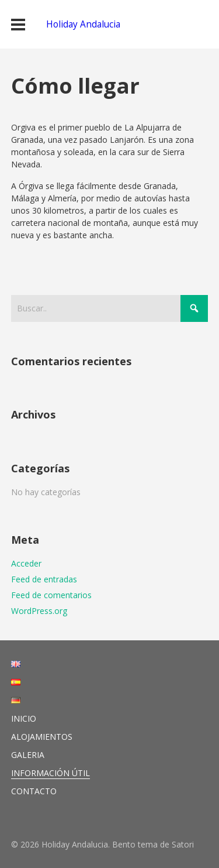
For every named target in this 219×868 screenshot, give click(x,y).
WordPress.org (39, 611)
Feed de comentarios (51, 595)
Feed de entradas (44, 579)
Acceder (26, 563)
